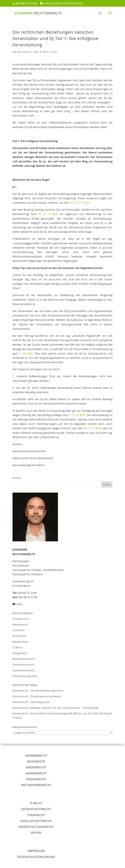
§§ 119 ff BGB (92, 428)
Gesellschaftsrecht (24, 670)
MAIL (19, 604)
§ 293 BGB (26, 353)
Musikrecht (19, 636)
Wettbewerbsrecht (24, 659)
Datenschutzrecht (23, 665)
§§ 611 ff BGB (48, 214)
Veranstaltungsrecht (25, 676)
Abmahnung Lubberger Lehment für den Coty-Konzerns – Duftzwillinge (55, 708)
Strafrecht (19, 630)
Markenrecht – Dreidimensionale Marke (37, 696)
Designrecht (20, 653)
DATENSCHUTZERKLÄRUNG (36, 857)
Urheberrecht (21, 619)
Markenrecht (20, 642)
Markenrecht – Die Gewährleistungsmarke (38, 691)
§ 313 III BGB (77, 415)
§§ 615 (73, 203)
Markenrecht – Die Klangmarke (31, 702)
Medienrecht (20, 625)
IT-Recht (17, 647)
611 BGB (84, 203)
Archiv (54, 52)
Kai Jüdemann (24, 52)
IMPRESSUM (36, 851)
